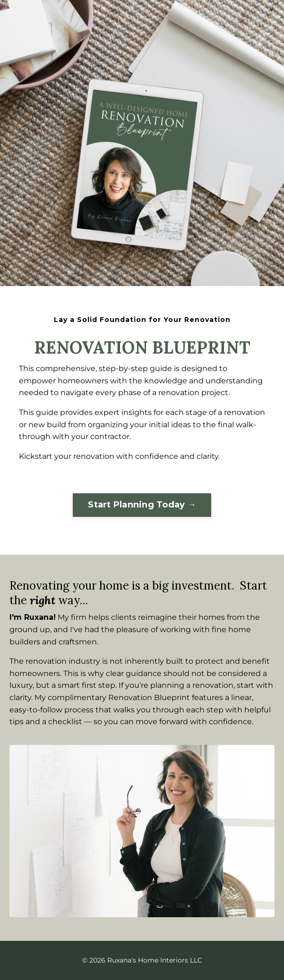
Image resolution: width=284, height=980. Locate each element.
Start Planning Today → (142, 505)
